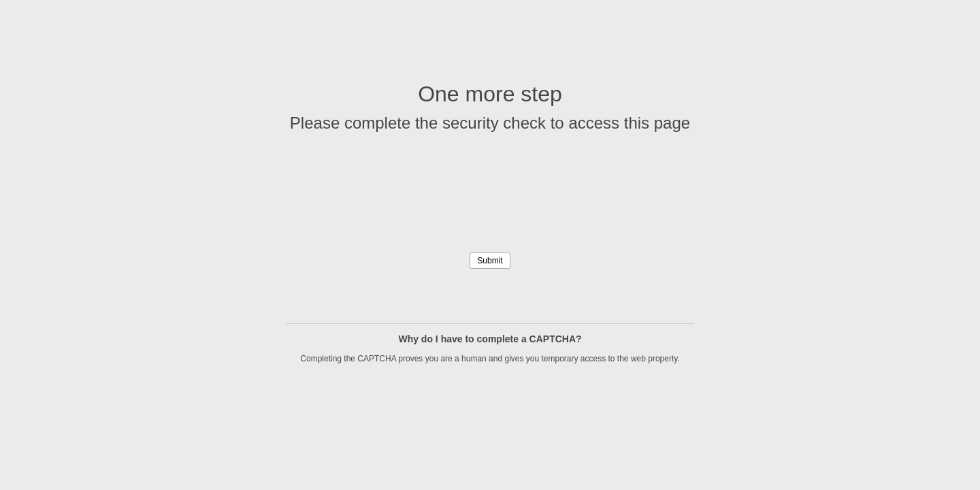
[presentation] (490, 214)
